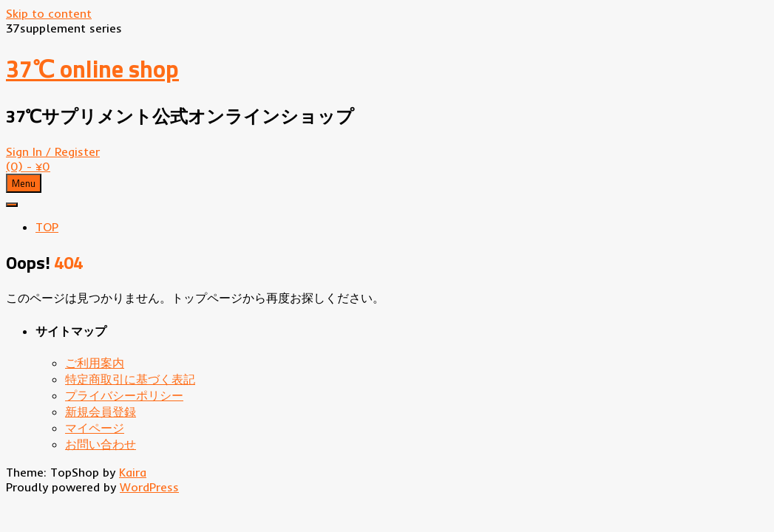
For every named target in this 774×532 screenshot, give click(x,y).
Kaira (133, 472)
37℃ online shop (92, 69)
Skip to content (49, 13)
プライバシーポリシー (124, 395)
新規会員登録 (101, 412)
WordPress (149, 487)
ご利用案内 (95, 363)
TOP (47, 227)
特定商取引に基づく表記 (130, 379)
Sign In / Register (53, 151)
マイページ (95, 428)
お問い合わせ (101, 444)
